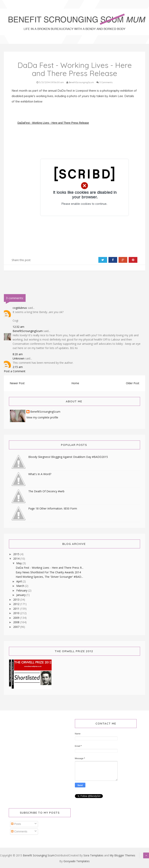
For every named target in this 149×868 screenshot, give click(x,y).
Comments (19, 831)
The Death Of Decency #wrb (46, 491)
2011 (17, 609)
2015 (17, 554)
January (21, 595)
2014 (17, 559)
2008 (17, 622)
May (19, 563)
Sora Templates (93, 855)
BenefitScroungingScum (28, 331)
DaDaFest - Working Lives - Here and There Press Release (53, 123)
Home (75, 383)
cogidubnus (20, 308)
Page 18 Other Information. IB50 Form (53, 508)
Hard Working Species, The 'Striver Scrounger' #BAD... (49, 577)
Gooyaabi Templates (77, 861)
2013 (17, 600)
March (21, 586)
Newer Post (17, 383)
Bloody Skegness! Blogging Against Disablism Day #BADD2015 (68, 457)
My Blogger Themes (122, 855)
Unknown (19, 358)
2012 (17, 604)
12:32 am (18, 327)
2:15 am (18, 367)
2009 (17, 618)
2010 (17, 613)
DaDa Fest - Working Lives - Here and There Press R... (50, 568)
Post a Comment (15, 371)
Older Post (133, 383)
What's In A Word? (40, 474)
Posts (16, 824)
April (19, 581)
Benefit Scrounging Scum (39, 855)
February (22, 590)
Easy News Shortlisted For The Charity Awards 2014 (48, 572)
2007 (17, 627)
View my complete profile (42, 417)
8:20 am (18, 354)
